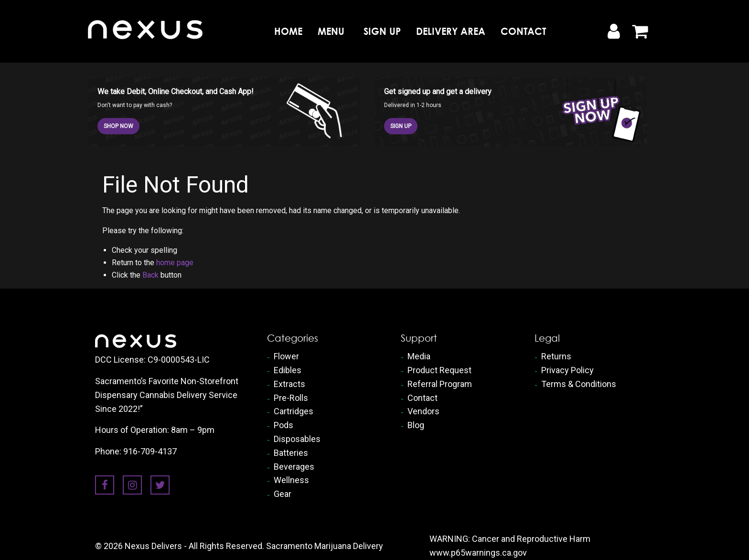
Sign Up (382, 31)
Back (150, 275)
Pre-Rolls (291, 398)
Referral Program (440, 384)
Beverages (294, 467)
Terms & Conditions (579, 384)
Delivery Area (451, 31)
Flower (286, 356)
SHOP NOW (118, 126)
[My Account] (613, 32)
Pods (284, 425)
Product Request (439, 370)
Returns (556, 356)
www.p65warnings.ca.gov (478, 553)
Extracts (289, 384)
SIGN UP (401, 126)
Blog (416, 425)
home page (175, 263)
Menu (331, 31)
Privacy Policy (567, 370)
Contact (523, 31)
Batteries (291, 453)
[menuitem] (288, 31)
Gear (283, 494)
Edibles (288, 370)
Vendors (423, 411)
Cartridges (294, 411)
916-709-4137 (150, 451)
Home (288, 31)
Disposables (297, 439)
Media (419, 356)
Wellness (291, 480)
